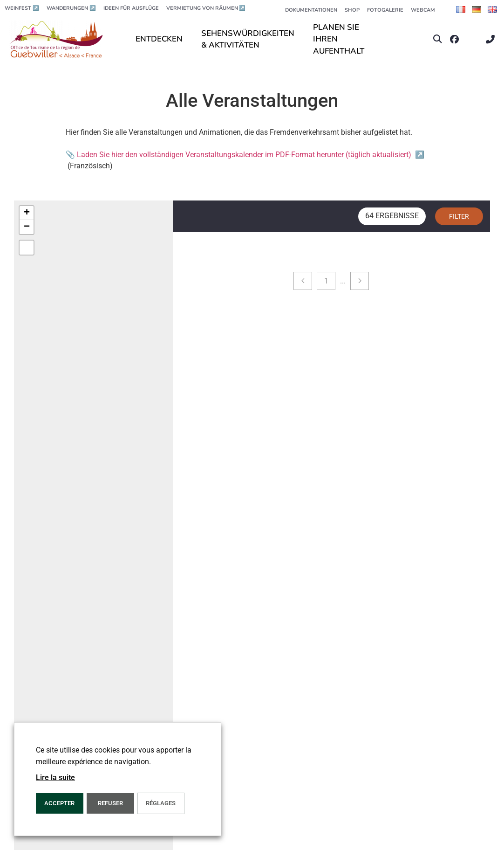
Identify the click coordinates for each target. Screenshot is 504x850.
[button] (438, 39)
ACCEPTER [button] (59, 803)
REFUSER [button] (110, 803)
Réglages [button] (161, 803)
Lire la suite (55, 777)
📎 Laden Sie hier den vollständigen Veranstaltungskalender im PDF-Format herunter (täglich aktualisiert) (245, 155)
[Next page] (360, 281)
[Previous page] (303, 281)
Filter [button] (459, 216)
